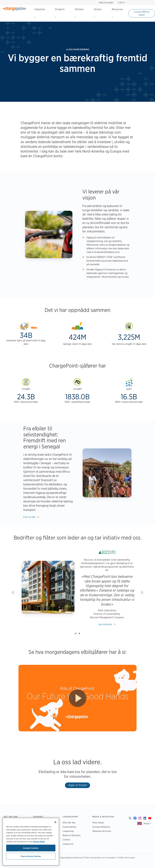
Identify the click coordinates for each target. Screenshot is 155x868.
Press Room (98, 823)
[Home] (14, 9)
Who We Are (69, 823)
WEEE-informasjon (127, 858)
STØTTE (121, 3)
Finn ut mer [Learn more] (29, 517)
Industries (40, 13)
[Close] (55, 822)
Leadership (68, 831)
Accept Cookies (31, 848)
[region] (31, 842)
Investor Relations (101, 827)
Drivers (98, 13)
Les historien (105, 624)
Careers (66, 840)
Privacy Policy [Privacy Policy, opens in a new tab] (39, 841)
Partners (79, 13)
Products (60, 13)
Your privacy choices (31, 856)
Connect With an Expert (142, 13)
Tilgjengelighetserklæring (71, 858)
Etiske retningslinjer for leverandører (100, 858)
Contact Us (68, 844)
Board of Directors (72, 835)
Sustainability (69, 827)
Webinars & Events (102, 831)
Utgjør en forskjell (77, 785)
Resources (117, 13)
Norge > (147, 823)
